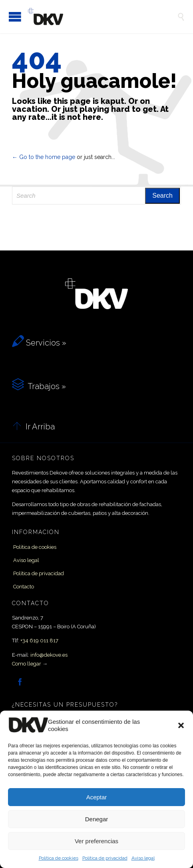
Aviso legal (143, 858)
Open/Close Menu (15, 17)
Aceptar (97, 797)
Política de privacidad (105, 858)
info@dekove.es (49, 655)
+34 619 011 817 (39, 641)
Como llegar (27, 664)
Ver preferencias (96, 841)
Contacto (24, 587)
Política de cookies (59, 858)
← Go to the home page (44, 157)
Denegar (97, 819)
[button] (181, 725)
